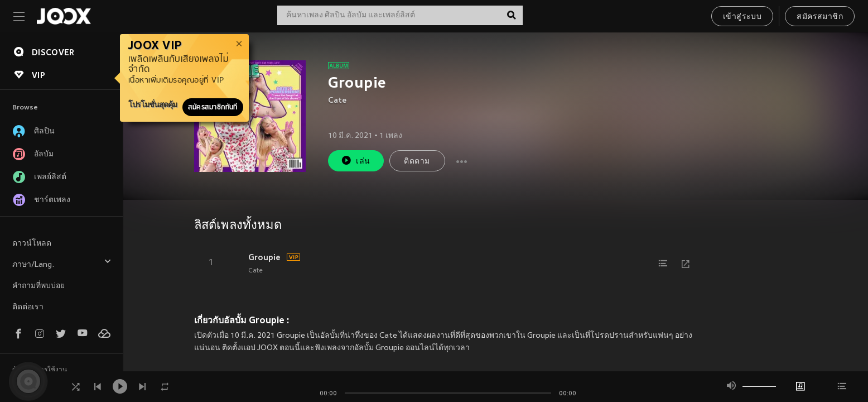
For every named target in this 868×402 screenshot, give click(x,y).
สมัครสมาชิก (820, 17)
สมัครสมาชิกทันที (213, 107)
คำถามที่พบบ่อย (38, 286)
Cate (337, 101)
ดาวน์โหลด (32, 244)
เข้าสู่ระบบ (742, 17)
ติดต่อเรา (28, 307)
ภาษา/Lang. (62, 263)
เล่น (355, 161)
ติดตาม (417, 162)
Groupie (264, 257)
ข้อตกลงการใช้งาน (40, 370)
